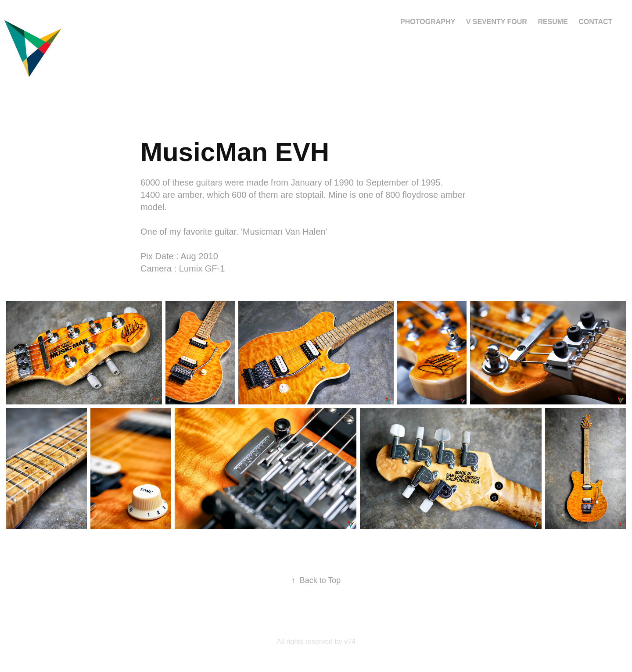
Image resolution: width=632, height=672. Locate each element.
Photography (428, 22)
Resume (553, 22)
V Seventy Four (497, 22)
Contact (595, 22)
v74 (350, 642)
